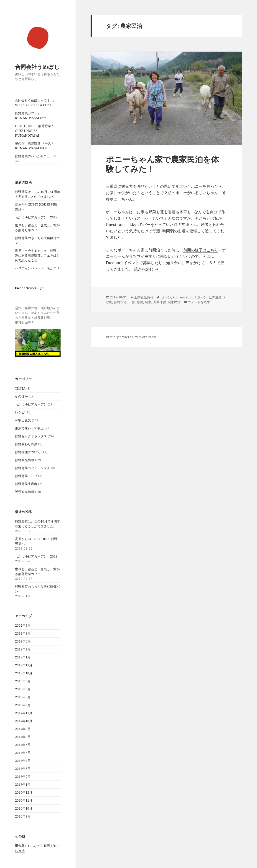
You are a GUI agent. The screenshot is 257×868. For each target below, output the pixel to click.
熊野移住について (28, 452)
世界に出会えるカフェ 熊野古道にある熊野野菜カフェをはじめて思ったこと (37, 255)
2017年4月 (23, 761)
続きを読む (147, 269)
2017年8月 (23, 737)
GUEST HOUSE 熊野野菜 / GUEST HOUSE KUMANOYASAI (34, 131)
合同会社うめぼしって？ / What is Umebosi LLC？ (36, 103)
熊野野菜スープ (26, 476)
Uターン (201, 297)
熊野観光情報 (25, 460)
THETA (20, 388)
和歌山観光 (23, 420)
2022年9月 (23, 625)
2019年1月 (23, 657)
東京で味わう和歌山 (29, 428)
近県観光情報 (25, 492)
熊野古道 (120, 302)
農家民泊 (174, 302)
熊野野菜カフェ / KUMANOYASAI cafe (31, 115)
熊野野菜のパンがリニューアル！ (36, 158)
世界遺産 (215, 297)
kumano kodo (183, 297)
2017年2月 (23, 777)
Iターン (166, 297)
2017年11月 (24, 713)
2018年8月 (23, 689)
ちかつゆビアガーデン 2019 (36, 217)
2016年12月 (24, 792)
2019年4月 (23, 649)
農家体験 (160, 302)
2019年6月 (23, 641)
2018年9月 (23, 681)
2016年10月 (24, 808)
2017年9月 (23, 729)
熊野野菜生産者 (26, 484)
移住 (140, 302)
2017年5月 (23, 753)
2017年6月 (23, 745)
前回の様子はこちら (201, 250)
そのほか (21, 396)
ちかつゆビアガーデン (31, 404)
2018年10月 (24, 673)
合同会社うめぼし (37, 67)
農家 (148, 302)
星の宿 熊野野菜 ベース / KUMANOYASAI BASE (34, 146)
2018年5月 (23, 705)
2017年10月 (24, 721)
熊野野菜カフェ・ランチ (33, 468)
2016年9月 (23, 816)
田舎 (132, 302)
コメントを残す (199, 302)
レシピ (20, 412)
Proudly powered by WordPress (131, 337)
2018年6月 (23, 697)
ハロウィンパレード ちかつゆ (37, 268)
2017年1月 (23, 784)
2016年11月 (24, 800)
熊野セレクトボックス (31, 436)
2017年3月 (23, 769)
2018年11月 (24, 665)
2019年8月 (23, 633)
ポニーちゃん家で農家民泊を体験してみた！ (162, 164)
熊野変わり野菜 (26, 444)
